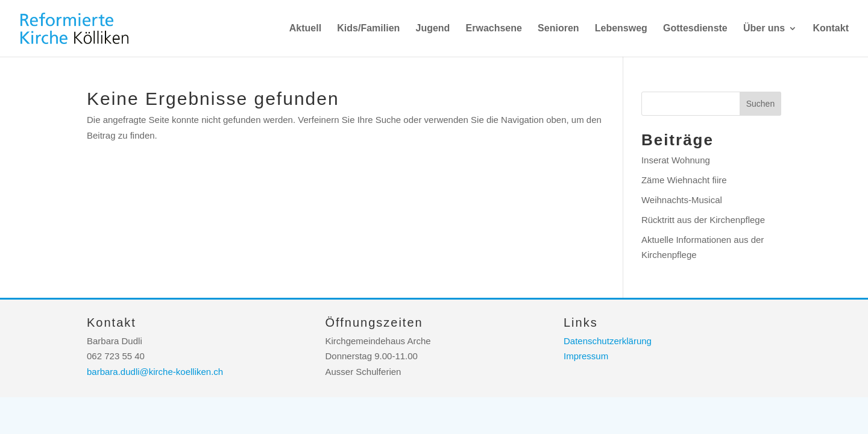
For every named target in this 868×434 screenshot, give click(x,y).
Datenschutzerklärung (608, 341)
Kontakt (831, 29)
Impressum (586, 356)
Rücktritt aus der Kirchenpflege (703, 220)
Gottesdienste (695, 29)
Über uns (764, 29)
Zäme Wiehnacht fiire (684, 180)
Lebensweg (621, 29)
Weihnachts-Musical (682, 200)
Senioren (558, 29)
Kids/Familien (368, 29)
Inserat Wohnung (676, 160)
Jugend (432, 29)
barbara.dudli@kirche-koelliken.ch (155, 372)
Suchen (760, 104)
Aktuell (305, 29)
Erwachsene (494, 29)
